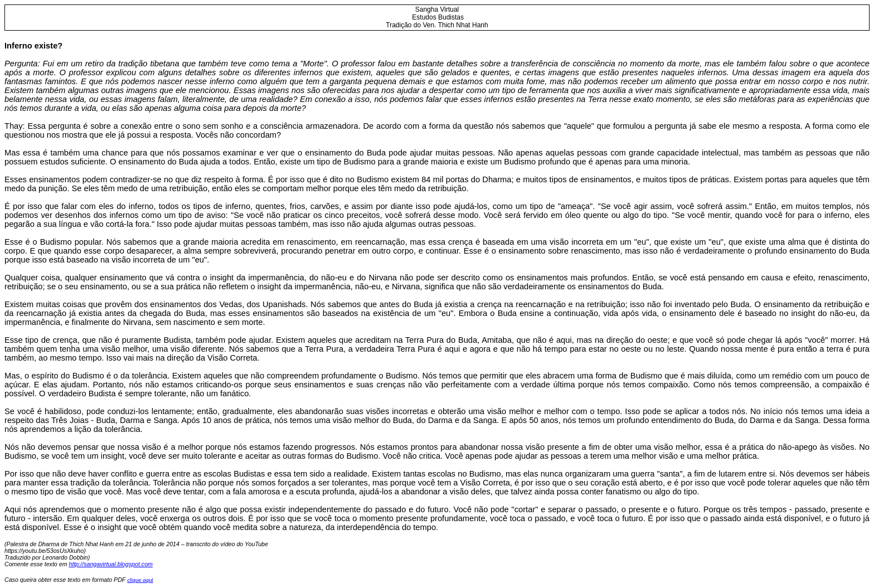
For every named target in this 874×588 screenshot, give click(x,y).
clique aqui (140, 580)
